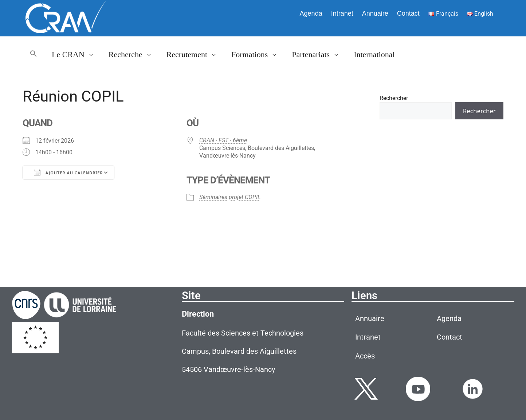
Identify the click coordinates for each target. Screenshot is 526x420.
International (374, 54)
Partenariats (319, 55)
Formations (258, 55)
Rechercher (394, 98)
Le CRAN (76, 55)
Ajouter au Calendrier (68, 173)
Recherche (134, 55)
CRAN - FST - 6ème (223, 140)
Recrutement (195, 55)
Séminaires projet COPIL (230, 197)
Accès (365, 356)
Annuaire (375, 13)
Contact (408, 13)
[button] (34, 55)
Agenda (311, 13)
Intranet (342, 13)
